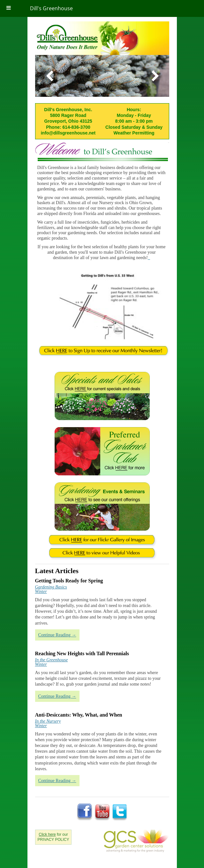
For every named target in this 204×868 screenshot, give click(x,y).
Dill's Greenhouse (51, 8)
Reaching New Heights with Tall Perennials (82, 653)
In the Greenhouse (52, 660)
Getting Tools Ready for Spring (69, 581)
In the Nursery (48, 721)
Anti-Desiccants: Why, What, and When (79, 715)
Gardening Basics (51, 587)
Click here (47, 834)
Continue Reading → (57, 635)
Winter (41, 591)
